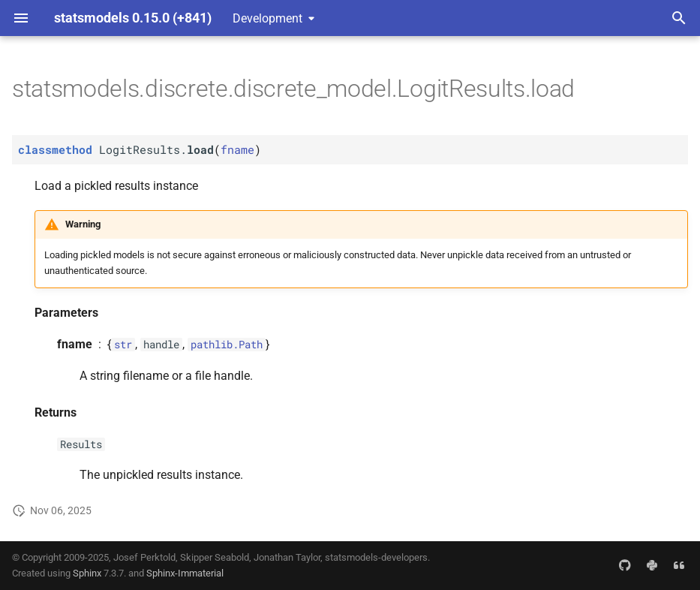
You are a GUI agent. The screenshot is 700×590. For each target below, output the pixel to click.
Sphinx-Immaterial (185, 573)
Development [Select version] (267, 18)
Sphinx (87, 573)
